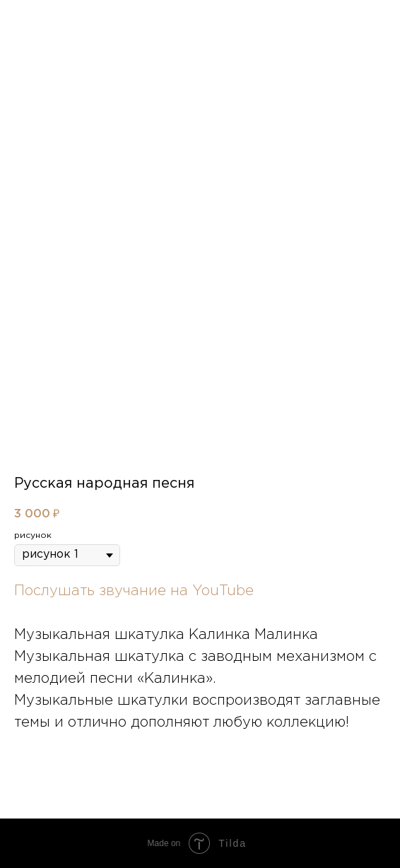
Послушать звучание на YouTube (134, 591)
